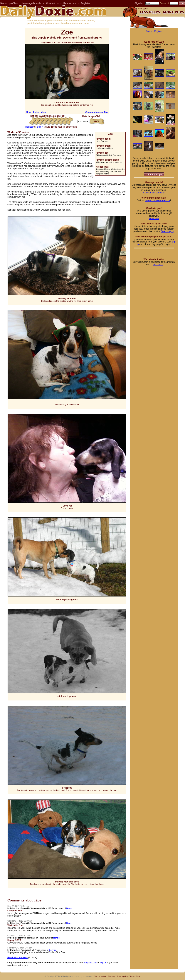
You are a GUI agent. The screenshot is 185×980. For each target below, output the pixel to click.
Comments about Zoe (97, 112)
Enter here (154, 218)
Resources (70, 3)
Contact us (52, 3)
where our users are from (157, 200)
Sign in (149, 31)
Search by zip (168, 231)
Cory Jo (53, 950)
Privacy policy (122, 976)
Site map (111, 976)
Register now (90, 963)
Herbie (56, 938)
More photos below (36, 112)
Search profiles (9, 3)
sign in (40, 127)
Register (85, 3)
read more (158, 265)
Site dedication (100, 976)
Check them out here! (154, 193)
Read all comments (17, 958)
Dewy (69, 908)
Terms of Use (135, 976)
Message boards (32, 3)
